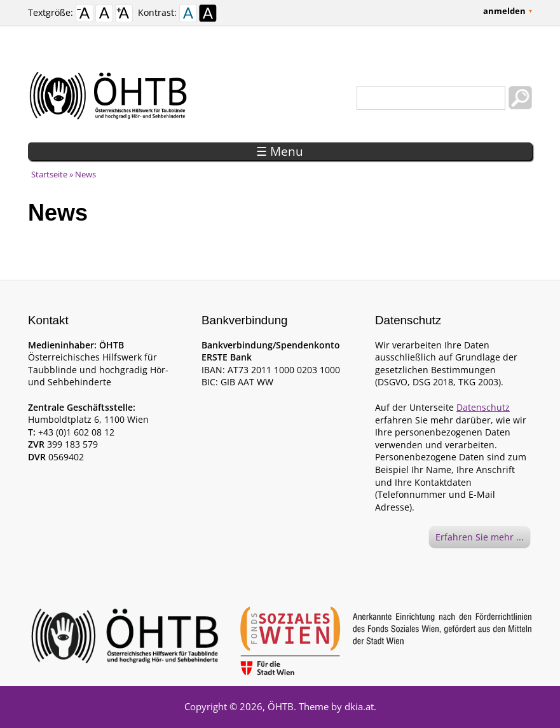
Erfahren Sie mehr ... (480, 537)
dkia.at (359, 706)
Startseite (49, 174)
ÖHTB (281, 706)
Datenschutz (483, 407)
